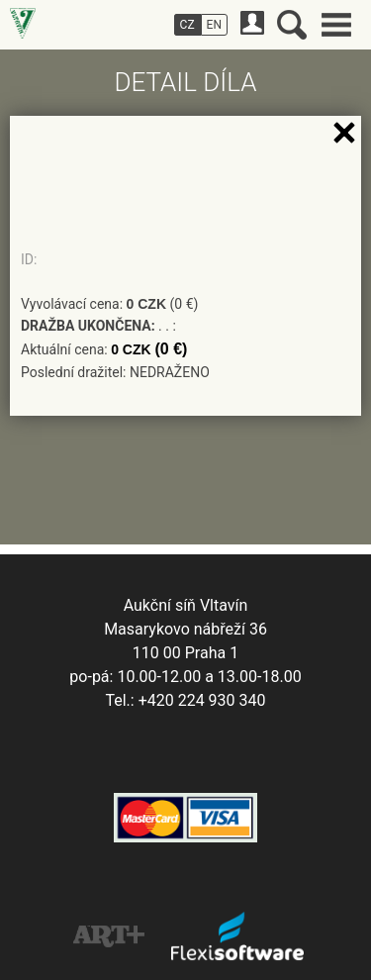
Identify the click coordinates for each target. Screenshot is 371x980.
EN (214, 25)
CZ (187, 25)
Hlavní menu (336, 25)
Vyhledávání (292, 25)
